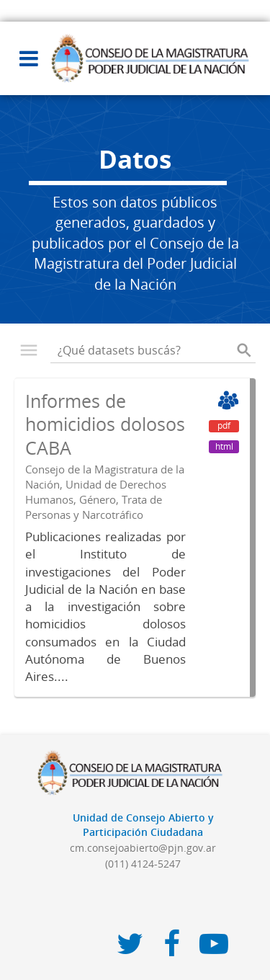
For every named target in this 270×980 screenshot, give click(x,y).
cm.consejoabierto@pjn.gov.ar (143, 848)
